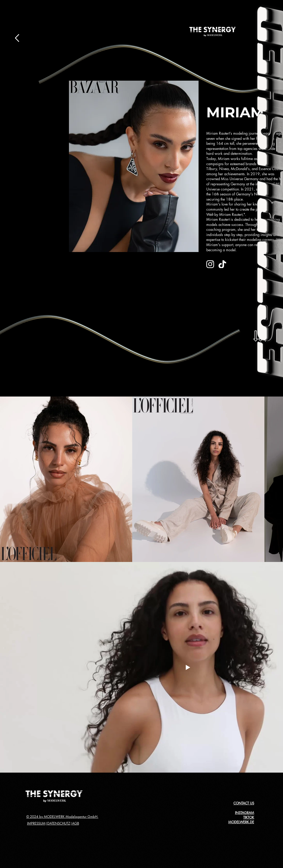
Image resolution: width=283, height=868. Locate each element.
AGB (76, 823)
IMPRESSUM (36, 823)
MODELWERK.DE (241, 822)
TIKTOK (249, 817)
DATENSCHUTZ (59, 823)
